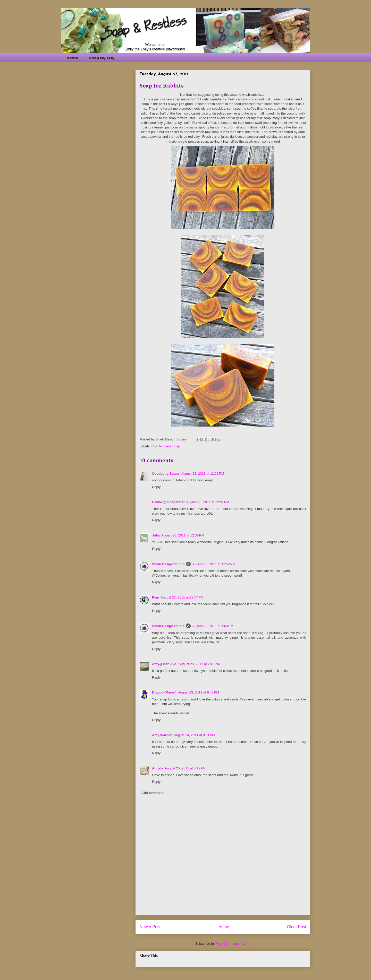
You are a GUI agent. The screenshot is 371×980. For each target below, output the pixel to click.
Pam (155, 597)
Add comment (153, 793)
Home (72, 57)
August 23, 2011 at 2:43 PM (199, 664)
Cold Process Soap (166, 446)
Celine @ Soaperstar (168, 502)
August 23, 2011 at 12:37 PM (208, 502)
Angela (158, 768)
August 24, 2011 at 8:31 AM (194, 735)
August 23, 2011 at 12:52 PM (214, 564)
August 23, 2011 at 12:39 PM (183, 535)
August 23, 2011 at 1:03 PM (213, 626)
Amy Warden (162, 735)
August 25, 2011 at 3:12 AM (185, 768)
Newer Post (150, 927)
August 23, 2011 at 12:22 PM (203, 474)
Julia (156, 535)
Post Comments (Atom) (233, 944)
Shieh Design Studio (168, 564)
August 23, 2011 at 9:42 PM (199, 692)
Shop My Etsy (102, 57)
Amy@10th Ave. (165, 664)
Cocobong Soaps (166, 474)
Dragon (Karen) (164, 692)
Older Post (297, 927)
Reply (156, 487)
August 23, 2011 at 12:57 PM (182, 597)
